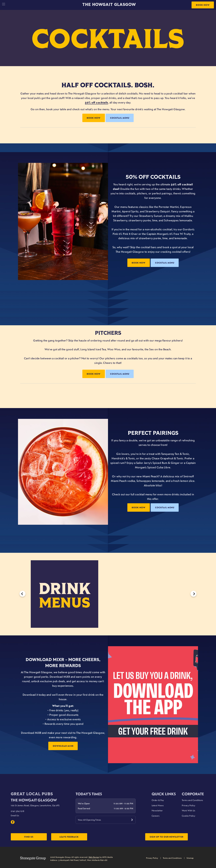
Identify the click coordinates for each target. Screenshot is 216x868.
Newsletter (157, 810)
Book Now (203, 5)
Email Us (15, 815)
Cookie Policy (189, 816)
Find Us (29, 837)
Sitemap (190, 858)
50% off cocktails (97, 102)
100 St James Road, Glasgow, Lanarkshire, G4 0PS (35, 805)
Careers (156, 816)
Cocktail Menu (120, 118)
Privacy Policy (189, 805)
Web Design (94, 857)
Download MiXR (63, 746)
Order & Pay (158, 800)
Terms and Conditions (192, 800)
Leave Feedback (69, 837)
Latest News (158, 805)
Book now (139, 263)
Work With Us (189, 810)
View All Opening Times (89, 820)
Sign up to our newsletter (166, 837)
